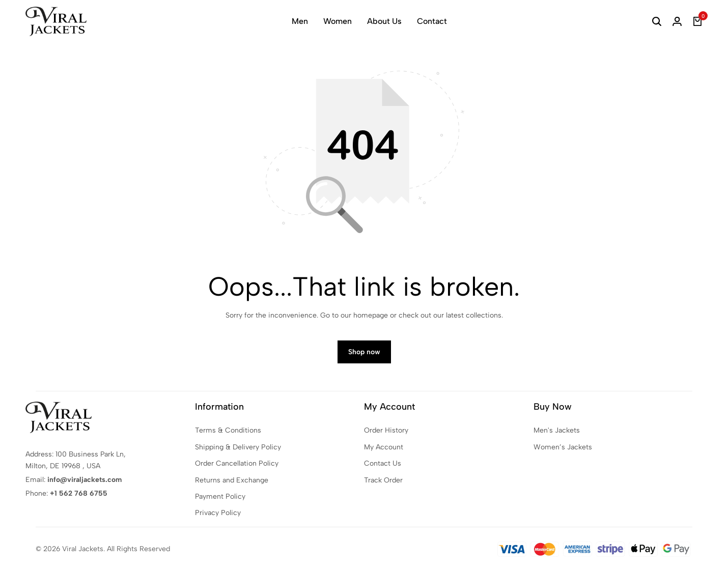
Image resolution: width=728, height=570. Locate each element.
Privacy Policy (218, 513)
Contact (432, 21)
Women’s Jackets (563, 447)
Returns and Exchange (232, 480)
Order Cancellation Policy (237, 463)
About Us (384, 21)
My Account (384, 447)
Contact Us (383, 463)
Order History (386, 430)
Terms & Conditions (228, 430)
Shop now (364, 352)
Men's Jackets (557, 430)
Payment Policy (220, 496)
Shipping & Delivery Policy (238, 447)
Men (300, 21)
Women (338, 21)
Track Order (383, 480)
